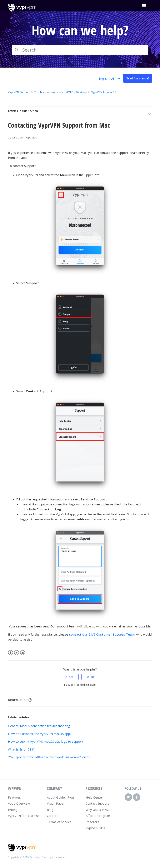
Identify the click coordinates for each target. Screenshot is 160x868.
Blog (50, 810)
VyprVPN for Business (24, 816)
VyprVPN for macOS (104, 92)
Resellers (92, 822)
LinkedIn (23, 653)
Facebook (11, 653)
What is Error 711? (21, 749)
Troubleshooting (45, 92)
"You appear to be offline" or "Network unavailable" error (49, 757)
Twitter (17, 653)
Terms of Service (59, 822)
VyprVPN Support (19, 92)
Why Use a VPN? (98, 810)
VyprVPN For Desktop (73, 92)
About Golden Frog (60, 797)
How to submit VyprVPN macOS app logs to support (46, 741)
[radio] (69, 677)
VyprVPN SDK (96, 828)
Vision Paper (56, 803)
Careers (53, 816)
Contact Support (97, 803)
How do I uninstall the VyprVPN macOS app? (40, 734)
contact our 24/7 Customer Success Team (102, 634)
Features (14, 797)
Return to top (20, 700)
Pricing (13, 810)
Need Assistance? (137, 78)
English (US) (107, 78)
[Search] (80, 50)
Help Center (94, 797)
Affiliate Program (98, 816)
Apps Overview (19, 803)
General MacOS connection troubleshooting (39, 726)
